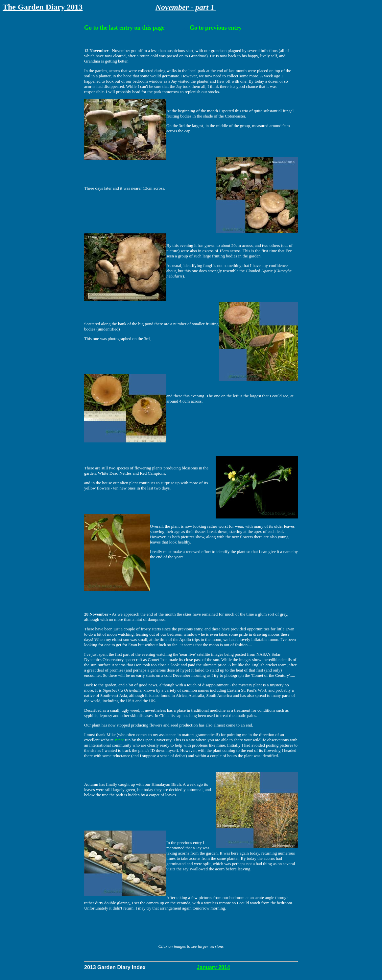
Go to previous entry (216, 28)
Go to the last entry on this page (124, 28)
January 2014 (213, 967)
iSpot (119, 740)
